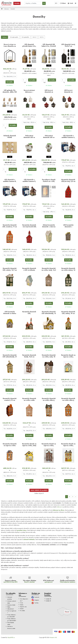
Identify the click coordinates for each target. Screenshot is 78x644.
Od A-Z (34, 37)
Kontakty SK (48, 601)
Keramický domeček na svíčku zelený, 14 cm (68, 270)
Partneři (22, 609)
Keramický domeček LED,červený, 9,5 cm (68, 180)
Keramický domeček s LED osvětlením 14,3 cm (29, 270)
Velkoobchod (10, 609)
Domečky (13, 9)
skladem (10, 85)
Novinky (17, 3)
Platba (9, 607)
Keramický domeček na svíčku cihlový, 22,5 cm (49, 400)
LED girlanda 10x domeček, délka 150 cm (10, 92)
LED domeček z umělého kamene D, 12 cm (29, 181)
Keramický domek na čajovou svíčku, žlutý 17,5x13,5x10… (29, 446)
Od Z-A (42, 37)
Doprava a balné (11, 605)
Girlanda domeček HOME (10, 137)
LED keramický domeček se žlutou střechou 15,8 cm (10, 313)
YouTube (35, 603)
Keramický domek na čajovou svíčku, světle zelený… (68, 446)
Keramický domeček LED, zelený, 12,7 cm (10, 269)
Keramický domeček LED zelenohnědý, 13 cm (49, 313)
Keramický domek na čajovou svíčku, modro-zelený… (68, 357)
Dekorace (7, 9)
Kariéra (22, 605)
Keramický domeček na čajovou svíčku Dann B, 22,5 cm (10, 446)
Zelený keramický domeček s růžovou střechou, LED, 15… (49, 227)
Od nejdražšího (25, 37)
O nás (21, 603)
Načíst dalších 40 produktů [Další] (39, 490)
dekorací (60, 507)
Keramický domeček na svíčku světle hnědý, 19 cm (29, 400)
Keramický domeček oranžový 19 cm (10, 399)
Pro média (22, 611)
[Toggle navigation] (76, 3)
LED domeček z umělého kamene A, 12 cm (68, 137)
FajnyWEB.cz (11, 637)
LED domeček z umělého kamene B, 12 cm (10, 181)
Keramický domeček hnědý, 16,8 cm (29, 356)
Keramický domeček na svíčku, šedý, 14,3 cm (49, 270)
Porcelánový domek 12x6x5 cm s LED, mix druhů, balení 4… (49, 181)
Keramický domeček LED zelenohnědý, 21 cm (10, 357)
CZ (56, 3)
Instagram (35, 600)
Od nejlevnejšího (14, 37)
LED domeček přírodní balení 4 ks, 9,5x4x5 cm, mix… (29, 46)
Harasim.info (53, 637)
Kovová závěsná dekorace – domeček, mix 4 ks (29, 92)
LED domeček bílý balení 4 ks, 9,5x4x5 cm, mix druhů (49, 46)
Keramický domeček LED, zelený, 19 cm (68, 313)
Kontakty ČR (48, 599)
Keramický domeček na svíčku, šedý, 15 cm (49, 357)
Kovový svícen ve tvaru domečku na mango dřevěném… (10, 46)
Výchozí (4, 37)
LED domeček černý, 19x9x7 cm (68, 45)
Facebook (35, 597)
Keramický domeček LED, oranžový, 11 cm (10, 226)
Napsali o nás (23, 607)
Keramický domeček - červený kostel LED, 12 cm (29, 227)
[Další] (76, 497)
